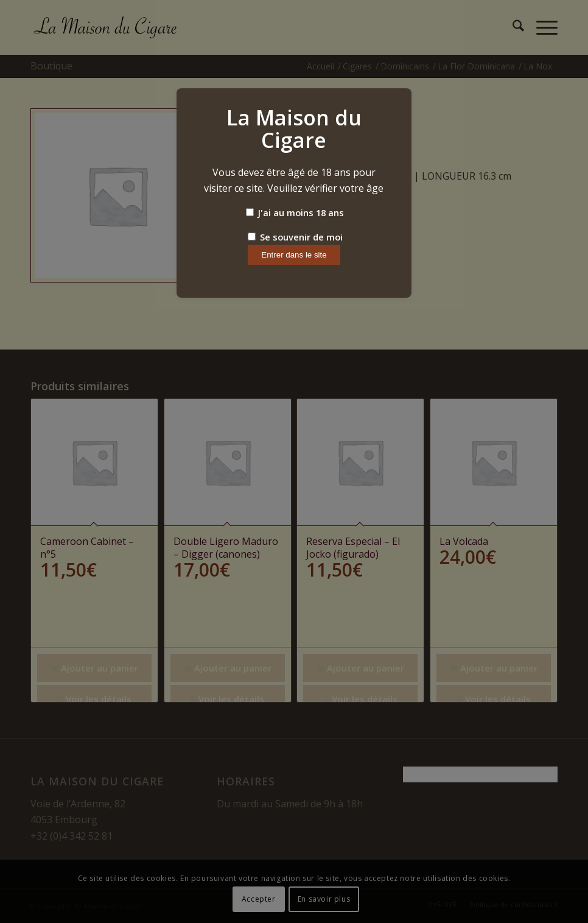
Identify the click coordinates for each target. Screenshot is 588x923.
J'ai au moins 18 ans (295, 212)
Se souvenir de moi (295, 237)
